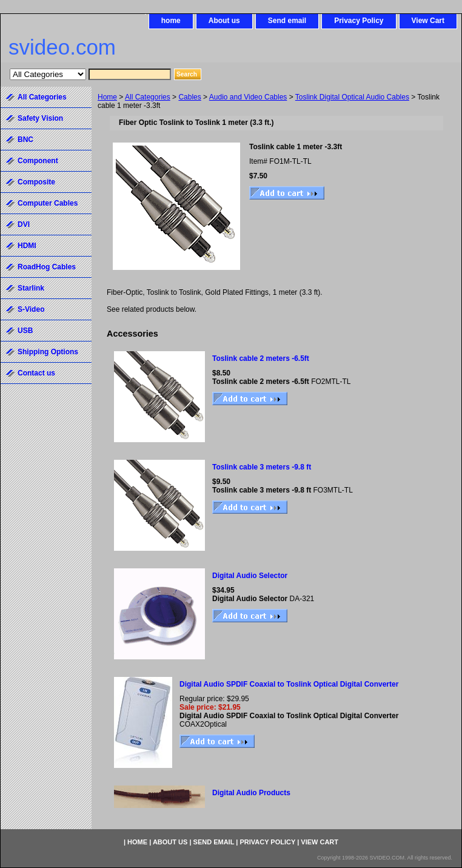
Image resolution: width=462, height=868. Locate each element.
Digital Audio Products (251, 793)
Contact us (36, 373)
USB (25, 331)
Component (38, 161)
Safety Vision (40, 118)
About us (224, 21)
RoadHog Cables (47, 267)
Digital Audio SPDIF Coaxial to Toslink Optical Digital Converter (289, 684)
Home (107, 97)
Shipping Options (48, 352)
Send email (287, 21)
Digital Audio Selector (250, 576)
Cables (189, 97)
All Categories (148, 97)
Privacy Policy (359, 21)
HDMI (27, 246)
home (171, 21)
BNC (25, 140)
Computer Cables (48, 203)
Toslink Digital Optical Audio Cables (352, 97)
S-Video (31, 309)
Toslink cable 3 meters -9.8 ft (262, 467)
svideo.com (62, 47)
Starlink (31, 288)
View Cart (428, 21)
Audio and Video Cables (248, 97)
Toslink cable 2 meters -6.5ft (261, 358)
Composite (36, 182)
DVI (24, 224)
